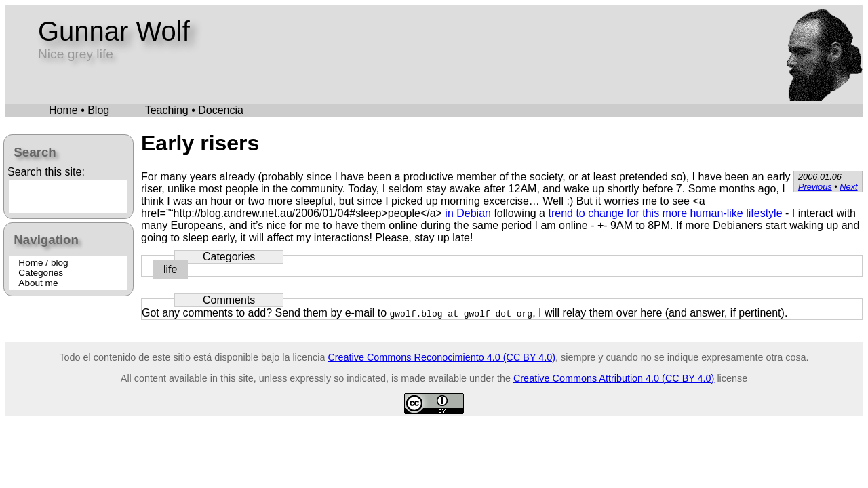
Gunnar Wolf (114, 31)
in (449, 213)
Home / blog (43, 263)
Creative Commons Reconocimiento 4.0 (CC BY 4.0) (441, 357)
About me (38, 283)
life (170, 269)
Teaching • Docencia (194, 110)
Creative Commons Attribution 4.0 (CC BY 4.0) (614, 378)
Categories (41, 273)
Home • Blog (79, 110)
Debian (474, 213)
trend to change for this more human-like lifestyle (665, 213)
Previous (815, 187)
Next (848, 187)
